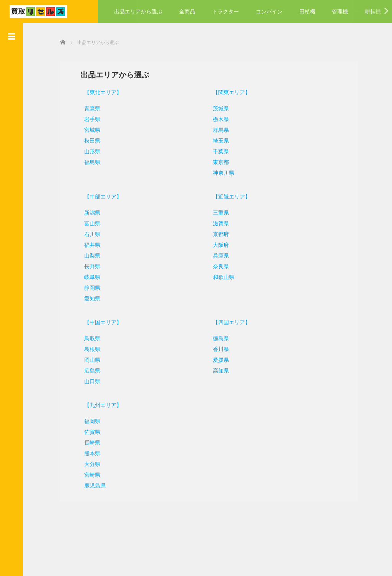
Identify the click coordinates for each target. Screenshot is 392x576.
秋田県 (87, 140)
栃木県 (219, 118)
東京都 (219, 161)
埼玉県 (219, 140)
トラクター (225, 11)
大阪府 (219, 244)
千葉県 (219, 151)
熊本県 (87, 453)
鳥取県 (87, 338)
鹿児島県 (90, 485)
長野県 (87, 266)
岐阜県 (87, 276)
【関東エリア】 (230, 92)
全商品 (187, 11)
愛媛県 (219, 359)
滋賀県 (219, 223)
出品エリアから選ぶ (138, 11)
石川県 (87, 233)
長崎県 (87, 442)
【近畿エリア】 (230, 196)
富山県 (87, 223)
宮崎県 (87, 474)
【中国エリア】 (98, 322)
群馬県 (219, 129)
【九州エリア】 (98, 404)
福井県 (87, 244)
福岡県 (87, 420)
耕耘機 (373, 11)
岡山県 (87, 359)
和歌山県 (222, 276)
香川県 (219, 348)
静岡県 (87, 287)
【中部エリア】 (98, 196)
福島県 (87, 161)
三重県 (219, 212)
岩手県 (87, 118)
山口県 (87, 381)
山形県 (87, 151)
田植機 (307, 11)
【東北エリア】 (98, 92)
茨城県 (219, 108)
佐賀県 (87, 431)
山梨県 (87, 255)
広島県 (87, 370)
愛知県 (87, 298)
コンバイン (269, 11)
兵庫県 (219, 255)
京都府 (219, 233)
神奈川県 (222, 172)
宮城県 (87, 129)
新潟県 (87, 212)
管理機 (340, 11)
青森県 (87, 108)
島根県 (87, 348)
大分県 (87, 463)
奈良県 (219, 266)
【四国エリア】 (230, 322)
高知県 (219, 370)
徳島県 (219, 338)
